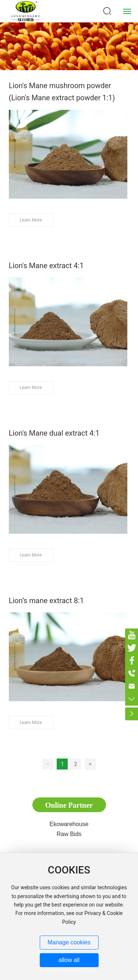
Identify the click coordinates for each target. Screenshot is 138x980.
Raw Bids (69, 834)
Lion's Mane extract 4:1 (46, 266)
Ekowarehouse (69, 824)
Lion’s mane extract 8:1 (46, 601)
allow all (69, 960)
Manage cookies (69, 942)
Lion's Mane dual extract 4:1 (54, 433)
